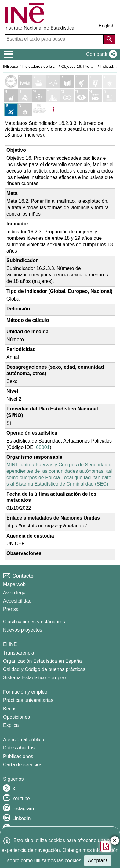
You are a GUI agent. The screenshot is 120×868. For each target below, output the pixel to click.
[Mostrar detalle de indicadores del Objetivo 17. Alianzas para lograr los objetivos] (25, 110)
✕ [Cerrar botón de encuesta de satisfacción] (115, 841)
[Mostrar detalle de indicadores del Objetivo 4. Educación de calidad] (67, 82)
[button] (100, 54)
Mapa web (14, 584)
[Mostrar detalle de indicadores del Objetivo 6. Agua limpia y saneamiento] (95, 82)
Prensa (11, 609)
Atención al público (24, 740)
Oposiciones (16, 717)
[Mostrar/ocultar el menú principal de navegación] (9, 54)
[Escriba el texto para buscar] (55, 39)
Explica (11, 725)
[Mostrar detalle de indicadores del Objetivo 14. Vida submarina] (95, 96)
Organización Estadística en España (42, 661)
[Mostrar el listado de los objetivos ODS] (11, 82)
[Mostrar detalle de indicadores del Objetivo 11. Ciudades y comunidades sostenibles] (53, 96)
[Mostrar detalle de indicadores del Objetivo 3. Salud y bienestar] (53, 82)
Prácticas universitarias (28, 700)
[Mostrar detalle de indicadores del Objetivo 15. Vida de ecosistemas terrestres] (109, 96)
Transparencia (19, 653)
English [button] (107, 26)
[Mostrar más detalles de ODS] (39, 110)
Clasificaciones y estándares (34, 622)
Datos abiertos (19, 748)
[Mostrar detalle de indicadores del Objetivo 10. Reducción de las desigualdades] (39, 96)
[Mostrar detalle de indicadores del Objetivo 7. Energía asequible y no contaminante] (109, 82)
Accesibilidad (17, 601)
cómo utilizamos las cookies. (52, 861)
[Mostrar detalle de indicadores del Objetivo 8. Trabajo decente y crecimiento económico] (11, 96)
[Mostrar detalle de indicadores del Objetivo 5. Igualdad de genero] (81, 82)
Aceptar (98, 860)
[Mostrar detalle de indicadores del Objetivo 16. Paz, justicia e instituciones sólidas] (11, 110)
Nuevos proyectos (23, 630)
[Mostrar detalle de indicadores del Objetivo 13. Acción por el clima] (81, 96)
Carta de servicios (23, 765)
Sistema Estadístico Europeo (34, 678)
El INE (10, 644)
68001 (43, 447)
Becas (10, 709)
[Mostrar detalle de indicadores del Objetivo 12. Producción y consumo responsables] (67, 96)
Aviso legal (15, 593)
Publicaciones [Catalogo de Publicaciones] (18, 756)
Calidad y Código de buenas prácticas (44, 669)
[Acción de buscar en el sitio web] (109, 39)
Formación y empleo (25, 692)
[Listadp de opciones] (53, 110)
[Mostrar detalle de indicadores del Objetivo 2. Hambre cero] (39, 82)
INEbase (11, 66)
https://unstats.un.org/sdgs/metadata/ (47, 526)
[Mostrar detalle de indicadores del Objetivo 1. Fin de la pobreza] (25, 82)
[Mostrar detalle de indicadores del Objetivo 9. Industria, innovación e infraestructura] (25, 96)
